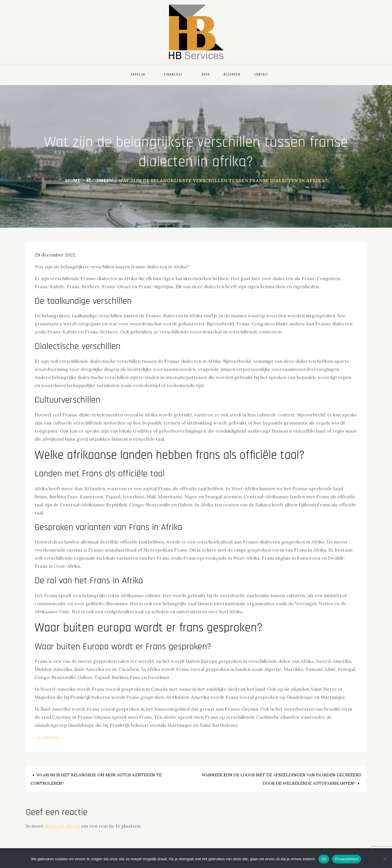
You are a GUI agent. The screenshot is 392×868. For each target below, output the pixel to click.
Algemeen (232, 74)
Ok (324, 859)
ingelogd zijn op (62, 826)
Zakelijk (141, 74)
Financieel (176, 74)
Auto (206, 74)
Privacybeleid (347, 859)
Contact (261, 74)
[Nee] (385, 859)
